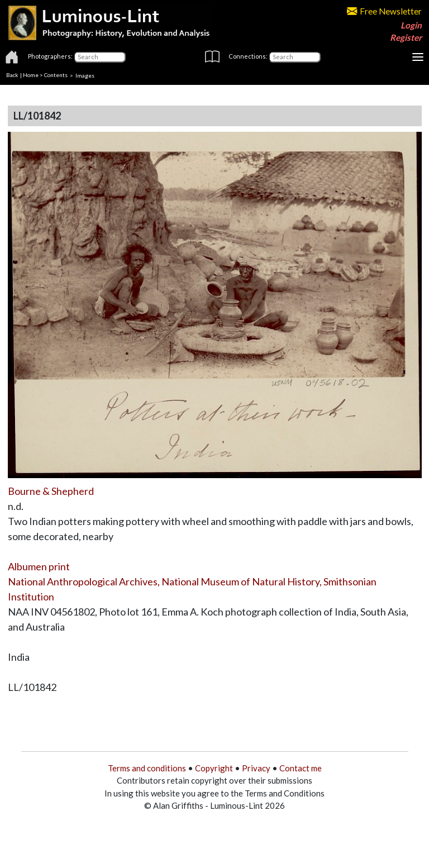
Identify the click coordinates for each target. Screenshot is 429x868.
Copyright (214, 768)
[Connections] (295, 57)
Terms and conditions (147, 768)
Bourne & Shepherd (51, 491)
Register (406, 37)
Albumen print (39, 566)
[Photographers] (100, 57)
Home (31, 75)
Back (12, 75)
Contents (56, 75)
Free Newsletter (384, 11)
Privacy (256, 768)
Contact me (301, 768)
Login (411, 25)
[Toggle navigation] (418, 57)
